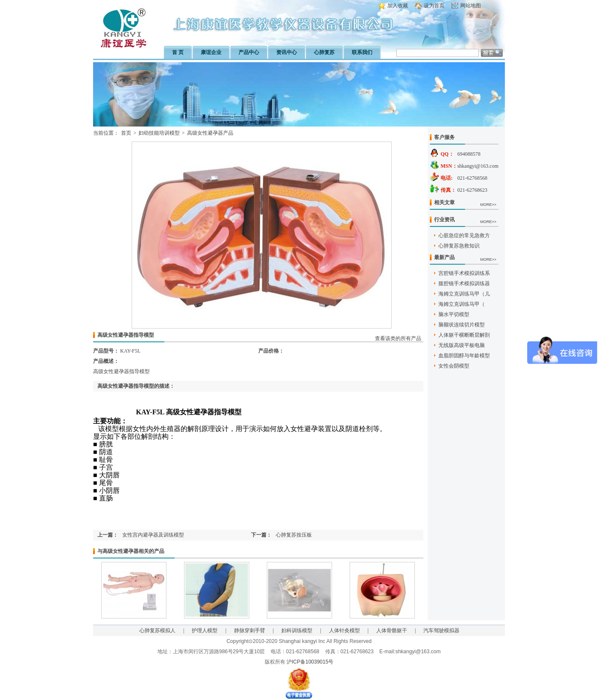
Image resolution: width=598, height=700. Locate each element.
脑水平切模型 (454, 314)
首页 (126, 133)
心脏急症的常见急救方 (464, 235)
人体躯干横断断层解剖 (464, 335)
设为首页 (434, 6)
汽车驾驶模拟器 (441, 631)
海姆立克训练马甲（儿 (464, 294)
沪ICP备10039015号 (310, 662)
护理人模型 (205, 631)
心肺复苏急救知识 (459, 246)
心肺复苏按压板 (294, 535)
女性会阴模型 (454, 366)
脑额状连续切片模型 (462, 325)
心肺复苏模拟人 (157, 631)
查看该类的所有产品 (398, 338)
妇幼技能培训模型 (159, 133)
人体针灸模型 (344, 631)
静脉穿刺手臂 (250, 631)
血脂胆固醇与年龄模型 (464, 356)
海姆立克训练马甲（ (462, 304)
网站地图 (471, 6)
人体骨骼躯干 (392, 631)
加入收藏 (398, 6)
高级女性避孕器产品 (210, 133)
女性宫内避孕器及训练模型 (153, 535)
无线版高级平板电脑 (462, 345)
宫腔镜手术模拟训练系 (464, 273)
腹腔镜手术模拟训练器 (464, 284)
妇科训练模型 (297, 631)
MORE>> (488, 205)
